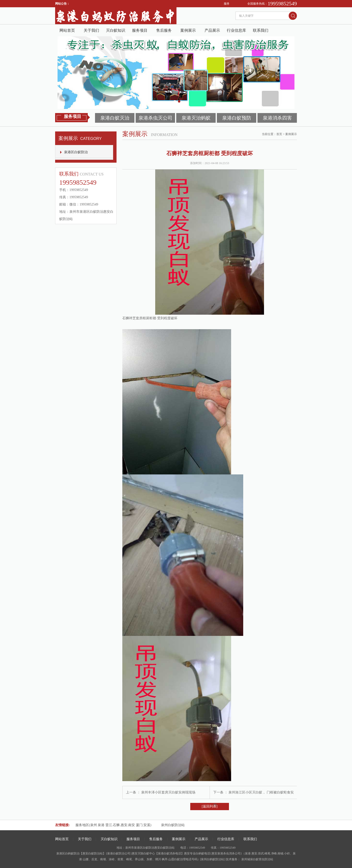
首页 (279, 134)
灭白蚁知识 (116, 30)
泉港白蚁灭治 (115, 118)
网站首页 (67, 30)
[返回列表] (209, 806)
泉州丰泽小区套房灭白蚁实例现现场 (168, 792)
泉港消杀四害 (277, 118)
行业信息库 (236, 30)
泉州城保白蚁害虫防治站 (257, 859)
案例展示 (188, 30)
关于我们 (91, 30)
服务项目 (140, 30)
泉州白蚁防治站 (173, 825)
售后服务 (164, 30)
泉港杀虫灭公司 (155, 118)
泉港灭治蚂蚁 (196, 118)
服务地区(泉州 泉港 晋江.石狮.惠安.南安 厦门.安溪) (113, 825)
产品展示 (212, 30)
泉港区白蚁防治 (76, 152)
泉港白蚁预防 (237, 118)
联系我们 (261, 30)
